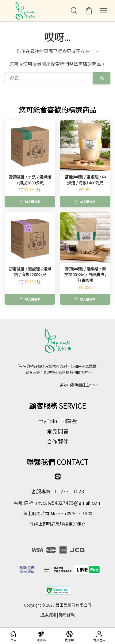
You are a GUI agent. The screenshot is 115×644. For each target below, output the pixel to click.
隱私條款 (67, 615)
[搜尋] (49, 78)
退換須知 (48, 615)
